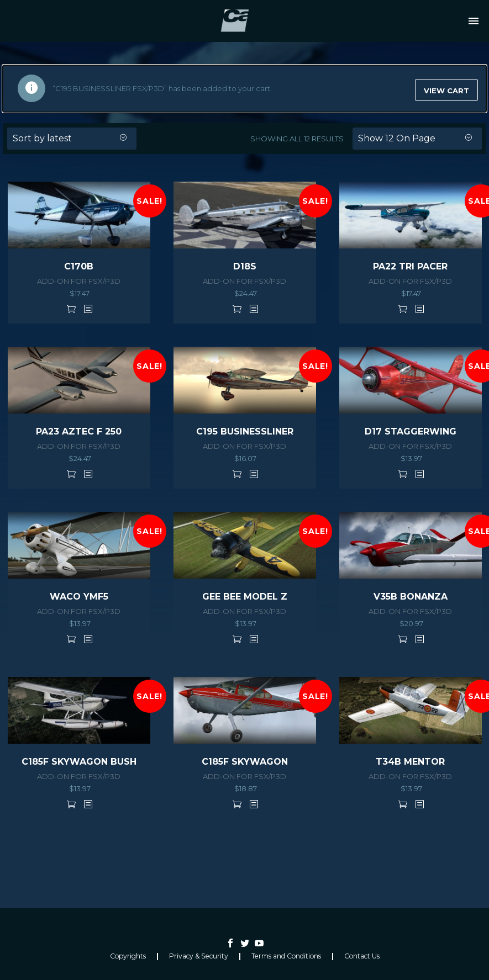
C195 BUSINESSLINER (245, 431)
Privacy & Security (199, 956)
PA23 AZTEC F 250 (79, 431)
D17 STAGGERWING (411, 431)
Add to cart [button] (71, 309)
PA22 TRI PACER (410, 266)
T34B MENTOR (410, 762)
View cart (446, 91)
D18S (245, 266)
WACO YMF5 (79, 597)
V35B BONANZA (411, 597)
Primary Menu (474, 21)
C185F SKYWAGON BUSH (79, 762)
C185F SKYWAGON (245, 762)
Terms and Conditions (286, 956)
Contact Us (362, 956)
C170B (79, 266)
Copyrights (128, 956)
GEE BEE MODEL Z (245, 597)
